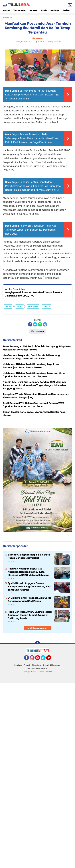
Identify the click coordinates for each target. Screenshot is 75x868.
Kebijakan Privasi (22, 665)
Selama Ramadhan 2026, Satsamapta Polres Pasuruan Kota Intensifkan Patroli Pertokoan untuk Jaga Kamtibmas (31, 138)
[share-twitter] (35, 324)
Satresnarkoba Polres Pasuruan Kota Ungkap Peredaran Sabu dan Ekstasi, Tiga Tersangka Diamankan (32, 95)
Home (6, 10)
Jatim (20, 306)
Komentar (37, 331)
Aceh (44, 10)
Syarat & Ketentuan (52, 665)
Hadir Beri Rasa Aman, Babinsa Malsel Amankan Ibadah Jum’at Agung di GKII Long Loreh (30, 615)
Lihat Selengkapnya (37, 628)
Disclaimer (36, 665)
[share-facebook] (30, 324)
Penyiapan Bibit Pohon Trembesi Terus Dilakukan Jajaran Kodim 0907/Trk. (34, 294)
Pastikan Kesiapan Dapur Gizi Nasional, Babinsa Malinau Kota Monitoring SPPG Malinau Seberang (28, 572)
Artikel (66, 10)
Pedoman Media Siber (38, 668)
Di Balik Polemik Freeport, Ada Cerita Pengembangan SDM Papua (29, 599)
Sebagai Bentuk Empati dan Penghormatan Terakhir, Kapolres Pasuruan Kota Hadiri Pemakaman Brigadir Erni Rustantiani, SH (33, 186)
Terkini (47, 306)
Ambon (55, 10)
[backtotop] (38, 644)
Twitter (45, 659)
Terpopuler (19, 10)
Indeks (33, 10)
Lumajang (33, 306)
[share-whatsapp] (40, 324)
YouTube (51, 659)
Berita (8, 306)
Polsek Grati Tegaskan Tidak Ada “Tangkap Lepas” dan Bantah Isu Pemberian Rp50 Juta (31, 230)
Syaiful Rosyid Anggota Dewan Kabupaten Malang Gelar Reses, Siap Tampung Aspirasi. (29, 586)
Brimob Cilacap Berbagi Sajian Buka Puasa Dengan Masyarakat (29, 556)
